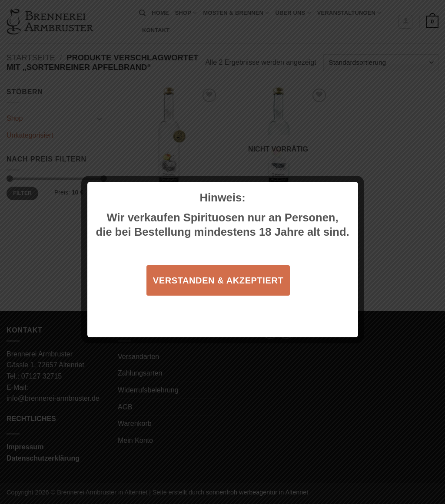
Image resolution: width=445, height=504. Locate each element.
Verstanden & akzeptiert (218, 280)
